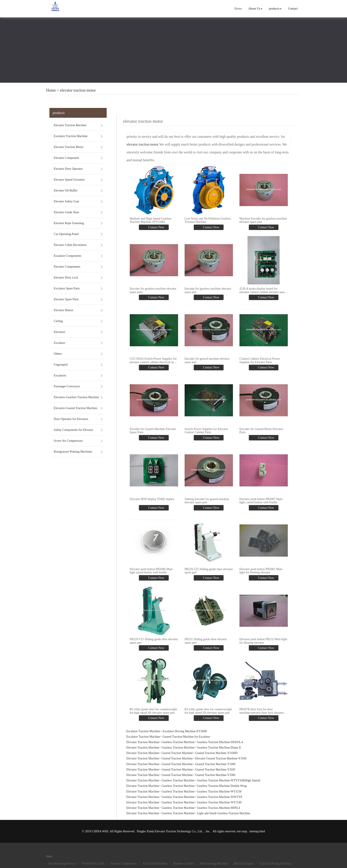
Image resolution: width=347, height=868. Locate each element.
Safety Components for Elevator (73, 430)
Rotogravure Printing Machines (73, 452)
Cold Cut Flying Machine (275, 863)
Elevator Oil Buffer (66, 191)
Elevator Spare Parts (66, 299)
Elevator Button (63, 310)
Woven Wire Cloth (93, 863)
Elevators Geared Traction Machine (75, 408)
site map (242, 831)
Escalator (59, 343)
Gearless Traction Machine (178, 741)
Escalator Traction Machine (71, 136)
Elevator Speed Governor (69, 180)
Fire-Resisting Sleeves (62, 863)
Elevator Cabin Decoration (70, 245)
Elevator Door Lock (66, 278)
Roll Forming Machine (214, 863)
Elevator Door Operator (68, 169)
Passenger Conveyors (67, 386)
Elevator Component (66, 158)
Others (58, 354)
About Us (255, 9)
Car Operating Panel (66, 234)
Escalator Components (67, 256)
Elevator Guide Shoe (67, 212)
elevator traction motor (78, 90)
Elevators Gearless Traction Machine (76, 397)
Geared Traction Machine (177, 753)
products (275, 9)
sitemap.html (257, 831)
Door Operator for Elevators (71, 419)
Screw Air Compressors (68, 441)
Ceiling (58, 321)
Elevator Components (67, 267)
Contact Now (156, 227)
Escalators (60, 375)
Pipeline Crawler (183, 863)
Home (238, 9)
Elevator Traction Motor (69, 147)
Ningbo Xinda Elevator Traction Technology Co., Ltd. (170, 831)
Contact (293, 9)
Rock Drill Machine (155, 863)
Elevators (60, 332)
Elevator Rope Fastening (69, 223)
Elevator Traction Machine (70, 125)
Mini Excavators (244, 863)
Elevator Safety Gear (67, 201)
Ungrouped (61, 365)
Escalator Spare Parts (67, 288)
